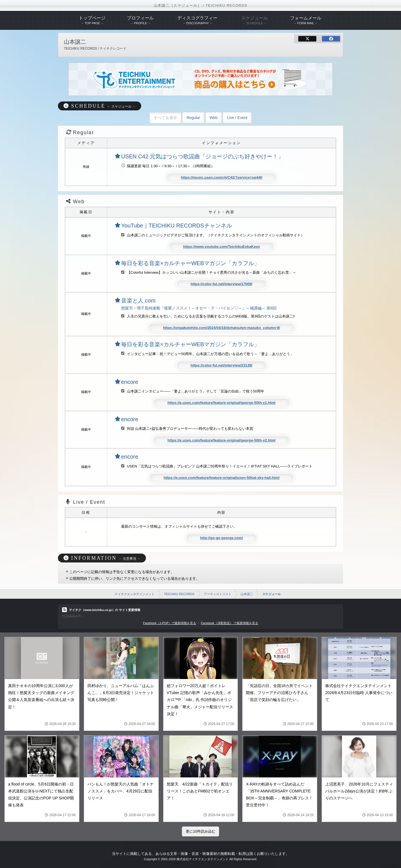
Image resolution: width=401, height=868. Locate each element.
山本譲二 (247, 594)
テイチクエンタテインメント (135, 594)
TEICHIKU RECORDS (179, 594)
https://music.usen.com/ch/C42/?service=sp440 (221, 177)
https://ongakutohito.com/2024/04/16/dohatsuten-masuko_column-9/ (221, 328)
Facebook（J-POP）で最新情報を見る (169, 623)
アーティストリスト (218, 594)
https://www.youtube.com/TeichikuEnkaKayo (222, 247)
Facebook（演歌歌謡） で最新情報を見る (229, 623)
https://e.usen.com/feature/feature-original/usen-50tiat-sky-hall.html (221, 478)
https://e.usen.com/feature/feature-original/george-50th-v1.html (222, 403)
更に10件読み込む (200, 831)
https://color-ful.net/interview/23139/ (222, 365)
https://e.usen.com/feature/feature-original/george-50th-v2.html (222, 440)
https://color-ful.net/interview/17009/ (222, 284)
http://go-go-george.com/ (222, 538)
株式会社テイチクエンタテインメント (203, 859)
